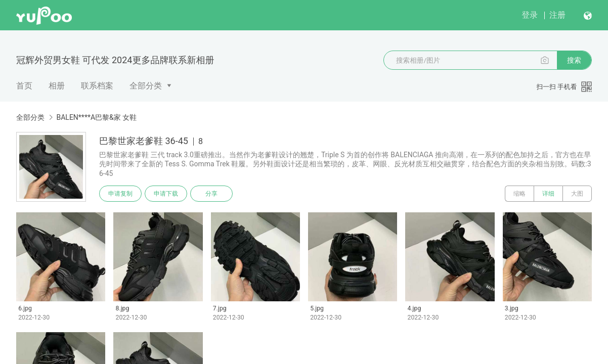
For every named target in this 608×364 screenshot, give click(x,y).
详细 (548, 194)
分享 (211, 194)
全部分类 (146, 86)
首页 (24, 86)
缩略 (519, 194)
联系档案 (97, 86)
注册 (557, 15)
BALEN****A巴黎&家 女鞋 (96, 117)
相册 (57, 86)
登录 (530, 15)
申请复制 (120, 194)
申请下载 (166, 194)
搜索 (574, 60)
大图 (577, 194)
